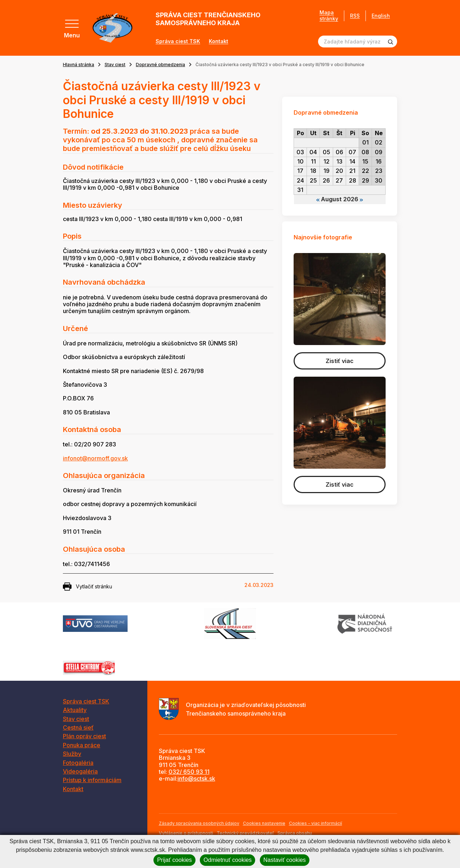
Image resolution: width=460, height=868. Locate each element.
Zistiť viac (340, 361)
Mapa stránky (329, 16)
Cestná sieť (78, 727)
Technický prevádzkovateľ (245, 833)
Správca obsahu (295, 833)
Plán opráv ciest (84, 736)
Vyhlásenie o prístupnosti (186, 833)
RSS (355, 16)
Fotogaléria (78, 763)
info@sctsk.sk (196, 779)
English (381, 16)
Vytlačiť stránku (88, 587)
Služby (72, 754)
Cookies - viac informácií (316, 823)
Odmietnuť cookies (227, 860)
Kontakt (218, 41)
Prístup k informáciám (92, 780)
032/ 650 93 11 (189, 772)
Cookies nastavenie (264, 823)
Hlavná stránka (79, 65)
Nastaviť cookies (285, 860)
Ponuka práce (82, 745)
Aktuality (75, 710)
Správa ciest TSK (178, 41)
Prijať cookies (174, 860)
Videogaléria (80, 771)
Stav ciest (115, 65)
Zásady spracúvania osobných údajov (199, 823)
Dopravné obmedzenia (160, 65)
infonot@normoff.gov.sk (95, 458)
